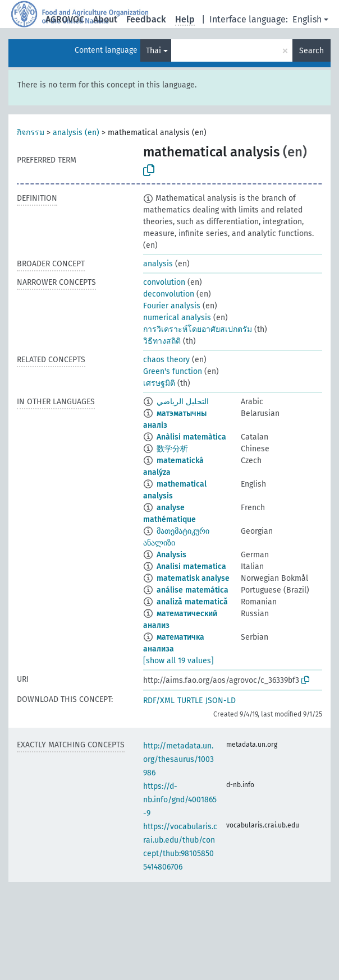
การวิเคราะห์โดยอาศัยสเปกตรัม (198, 329)
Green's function (173, 371)
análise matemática (193, 590)
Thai (154, 51)
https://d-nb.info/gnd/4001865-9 (180, 800)
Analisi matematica (191, 567)
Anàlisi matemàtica (191, 437)
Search (311, 51)
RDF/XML (159, 701)
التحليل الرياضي (183, 402)
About (105, 19)
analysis (158, 264)
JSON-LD (221, 701)
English (307, 19)
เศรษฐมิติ (159, 383)
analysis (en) (76, 133)
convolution (164, 282)
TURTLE (190, 701)
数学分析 (172, 449)
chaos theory (166, 360)
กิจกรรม (31, 133)
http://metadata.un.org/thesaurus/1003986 (178, 759)
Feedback (146, 19)
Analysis (171, 555)
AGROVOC (65, 19)
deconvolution (169, 294)
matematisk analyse (193, 578)
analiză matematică (192, 602)
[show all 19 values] (178, 661)
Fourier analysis (172, 306)
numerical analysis (177, 318)
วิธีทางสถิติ (162, 341)
